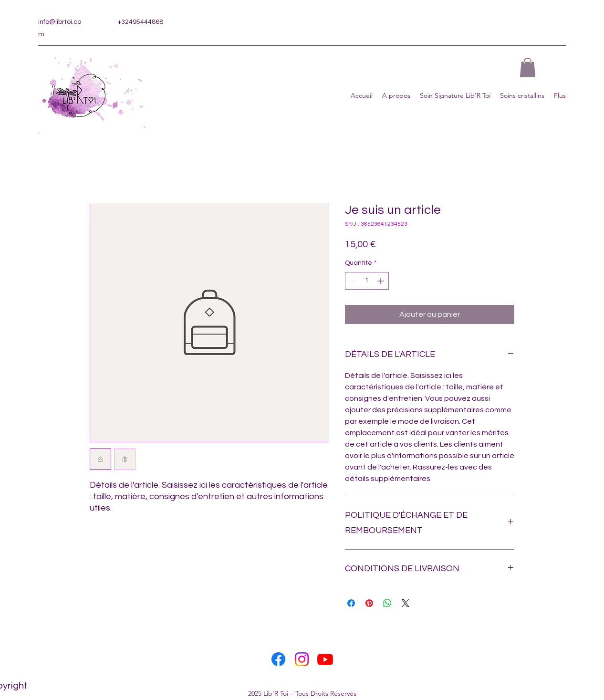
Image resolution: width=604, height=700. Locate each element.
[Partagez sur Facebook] (351, 603)
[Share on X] (406, 603)
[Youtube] (325, 659)
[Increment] (381, 281)
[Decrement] (352, 281)
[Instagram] (302, 659)
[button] (528, 68)
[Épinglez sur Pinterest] (369, 603)
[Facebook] (278, 659)
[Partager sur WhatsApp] (387, 603)
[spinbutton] (367, 281)
